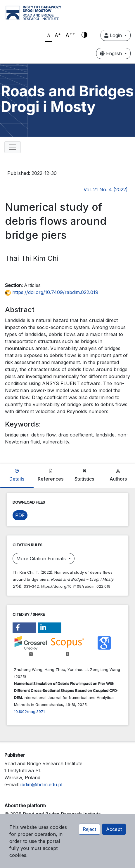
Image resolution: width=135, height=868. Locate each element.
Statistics (84, 475)
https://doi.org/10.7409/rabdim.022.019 (52, 292)
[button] (24, 628)
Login (114, 35)
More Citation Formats (42, 559)
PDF (20, 515)
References (51, 475)
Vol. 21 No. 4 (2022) (106, 189)
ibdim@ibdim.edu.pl (41, 784)
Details (17, 475)
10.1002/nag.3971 (29, 712)
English (112, 53)
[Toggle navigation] (13, 147)
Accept (114, 829)
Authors (118, 475)
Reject (89, 829)
